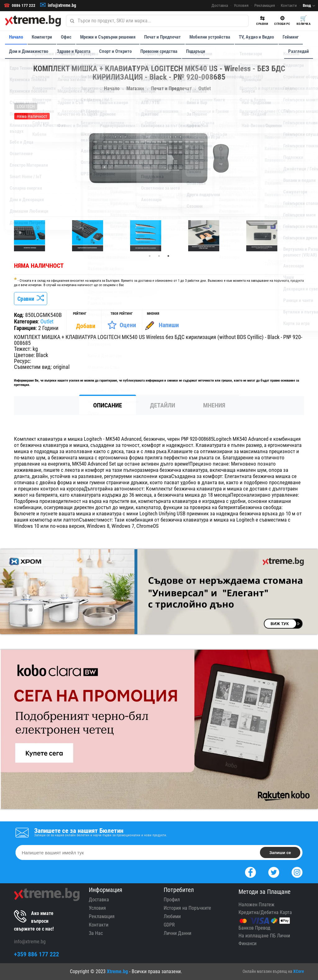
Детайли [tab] (163, 405)
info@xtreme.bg (62, 6)
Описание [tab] (108, 405)
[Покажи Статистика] (86, 326)
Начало (16, 37)
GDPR (169, 925)
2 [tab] (159, 256)
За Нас (96, 933)
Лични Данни (177, 933)
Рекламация (265, 6)
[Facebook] (250, 872)
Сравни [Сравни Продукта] (31, 299)
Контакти (289, 6)
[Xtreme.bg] (33, 21)
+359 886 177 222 (36, 954)
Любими (172, 916)
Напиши (169, 325)
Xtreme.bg (117, 971)
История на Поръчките (187, 908)
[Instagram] (297, 872)
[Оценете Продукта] (122, 325)
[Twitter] (274, 872)
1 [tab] (150, 256)
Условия (241, 6)
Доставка (220, 6)
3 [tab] (168, 256)
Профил (172, 900)
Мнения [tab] (214, 405)
